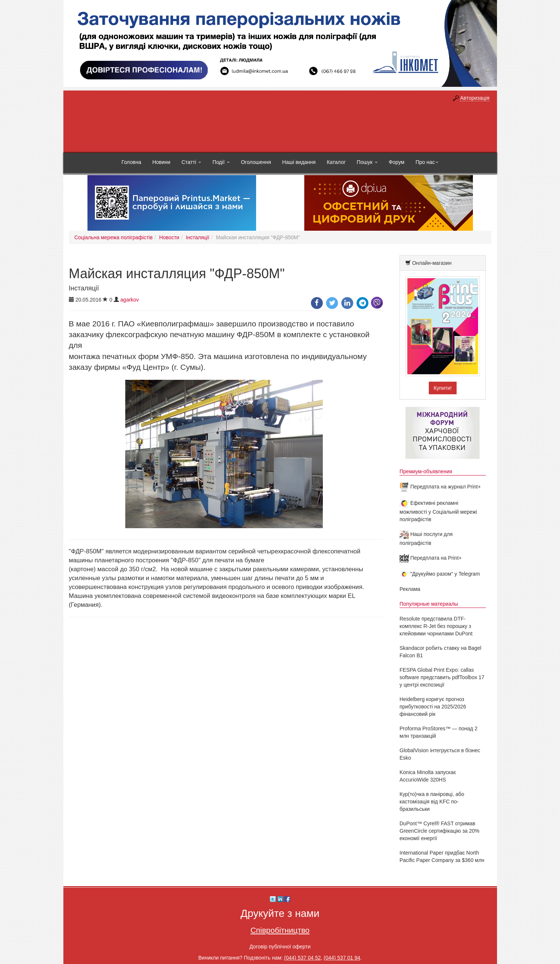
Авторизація (475, 98)
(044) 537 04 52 (303, 958)
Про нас (427, 162)
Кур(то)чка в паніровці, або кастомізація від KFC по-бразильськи (432, 802)
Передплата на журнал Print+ (440, 487)
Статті (192, 162)
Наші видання (299, 162)
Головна (131, 162)
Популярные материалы (429, 604)
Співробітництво (280, 930)
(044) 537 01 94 (342, 958)
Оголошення (256, 162)
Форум (397, 162)
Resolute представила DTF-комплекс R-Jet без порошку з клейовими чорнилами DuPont (436, 626)
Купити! (443, 388)
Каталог (336, 162)
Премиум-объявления (426, 471)
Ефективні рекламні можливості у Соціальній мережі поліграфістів (438, 511)
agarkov (130, 300)
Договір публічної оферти (280, 947)
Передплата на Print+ (431, 558)
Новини (161, 162)
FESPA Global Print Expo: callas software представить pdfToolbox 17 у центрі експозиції (442, 677)
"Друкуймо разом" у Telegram (440, 574)
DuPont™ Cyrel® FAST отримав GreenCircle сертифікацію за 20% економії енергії (440, 831)
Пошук (367, 162)
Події (221, 162)
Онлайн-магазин (432, 263)
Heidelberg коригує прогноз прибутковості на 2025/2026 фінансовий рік (433, 707)
